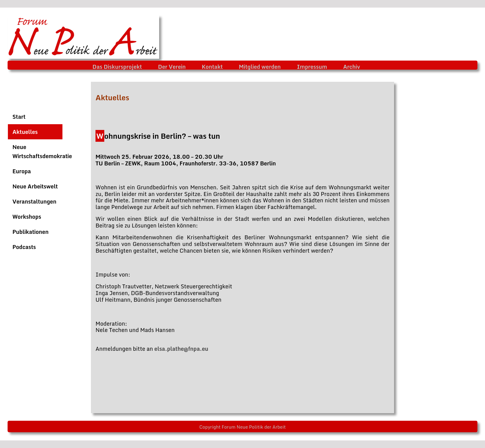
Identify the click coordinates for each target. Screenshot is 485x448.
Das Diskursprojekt (117, 67)
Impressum (312, 67)
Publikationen (30, 232)
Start (19, 117)
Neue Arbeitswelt (35, 186)
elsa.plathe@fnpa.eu (181, 349)
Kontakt (212, 67)
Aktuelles (25, 132)
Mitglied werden (260, 67)
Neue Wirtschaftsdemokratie (42, 151)
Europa (22, 171)
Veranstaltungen (34, 201)
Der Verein (172, 67)
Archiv (352, 67)
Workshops (27, 217)
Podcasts (24, 247)
